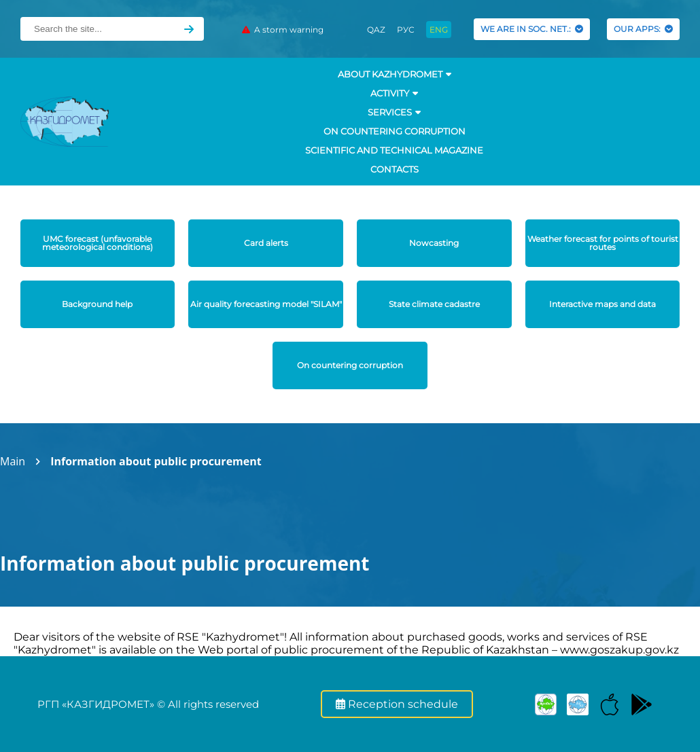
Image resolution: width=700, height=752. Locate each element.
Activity (394, 93)
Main (13, 461)
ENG (439, 30)
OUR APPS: (643, 29)
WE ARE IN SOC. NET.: (532, 29)
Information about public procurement (156, 461)
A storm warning (283, 30)
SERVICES (394, 112)
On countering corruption (395, 131)
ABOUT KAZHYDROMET (395, 74)
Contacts (395, 169)
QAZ (376, 30)
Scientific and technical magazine (394, 150)
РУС (406, 30)
